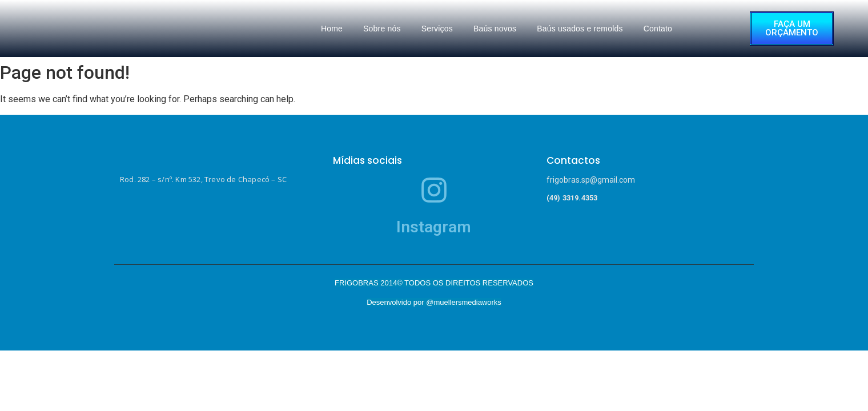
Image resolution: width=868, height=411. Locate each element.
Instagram (434, 227)
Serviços (437, 29)
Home (332, 29)
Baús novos (495, 29)
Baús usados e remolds (580, 29)
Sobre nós (382, 29)
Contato (658, 29)
